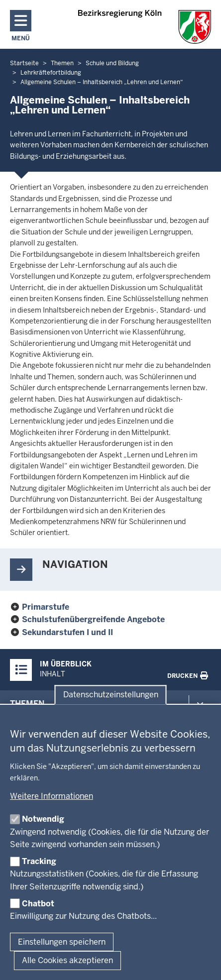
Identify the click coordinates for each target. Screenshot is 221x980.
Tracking (39, 861)
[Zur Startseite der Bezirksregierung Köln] (145, 27)
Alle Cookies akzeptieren (67, 960)
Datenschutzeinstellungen (111, 695)
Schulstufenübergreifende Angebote (93, 619)
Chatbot (38, 904)
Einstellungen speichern (62, 942)
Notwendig (43, 819)
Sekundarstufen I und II (67, 632)
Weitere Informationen (52, 796)
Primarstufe (46, 607)
